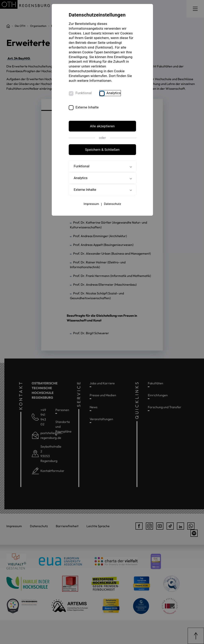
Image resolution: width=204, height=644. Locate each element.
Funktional (84, 93)
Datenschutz (112, 204)
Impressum (91, 204)
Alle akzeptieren (102, 127)
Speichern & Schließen (102, 150)
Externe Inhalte (87, 107)
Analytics (114, 93)
